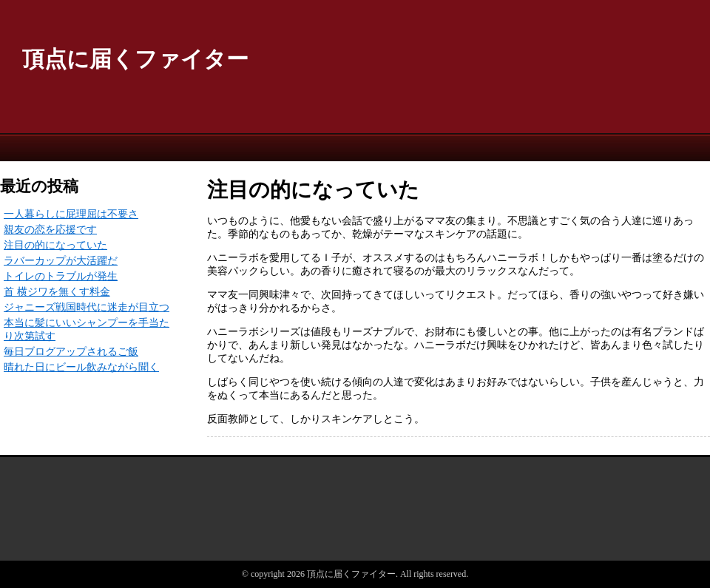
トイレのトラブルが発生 (61, 276)
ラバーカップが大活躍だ (61, 261)
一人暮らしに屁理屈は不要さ (71, 214)
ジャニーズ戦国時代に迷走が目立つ (87, 307)
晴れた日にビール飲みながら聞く (81, 367)
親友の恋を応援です (50, 230)
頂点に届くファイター (135, 59)
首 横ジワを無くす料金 (57, 292)
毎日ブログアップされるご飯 (71, 352)
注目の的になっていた (55, 245)
